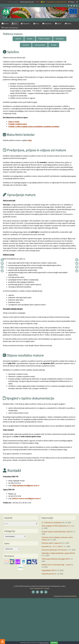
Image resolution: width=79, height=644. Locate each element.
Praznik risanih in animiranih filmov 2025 (56, 532)
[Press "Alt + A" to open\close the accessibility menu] (3, 641)
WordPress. (73, 596)
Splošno (18, 39)
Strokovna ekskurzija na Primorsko (54, 550)
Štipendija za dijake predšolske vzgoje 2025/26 (58, 553)
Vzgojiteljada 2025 (48, 570)
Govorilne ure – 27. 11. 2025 (51, 546)
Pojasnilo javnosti (48, 574)
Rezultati (26, 45)
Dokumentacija (40, 45)
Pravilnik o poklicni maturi (18, 124)
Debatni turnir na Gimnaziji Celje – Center (56, 565)
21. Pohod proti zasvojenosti (52, 522)
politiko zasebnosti (44, 643)
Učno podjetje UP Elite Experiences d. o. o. (57, 526)
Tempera (65, 596)
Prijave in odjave (44, 39)
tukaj (30, 140)
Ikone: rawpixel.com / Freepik (40, 588)
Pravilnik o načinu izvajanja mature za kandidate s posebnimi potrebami (34, 126)
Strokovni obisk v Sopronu (51, 543)
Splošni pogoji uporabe (27, 2)
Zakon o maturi (14, 122)
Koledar (30, 39)
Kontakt (54, 45)
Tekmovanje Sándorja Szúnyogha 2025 (55, 559)
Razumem (54, 643)
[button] (39, 13)
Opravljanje (60, 39)
